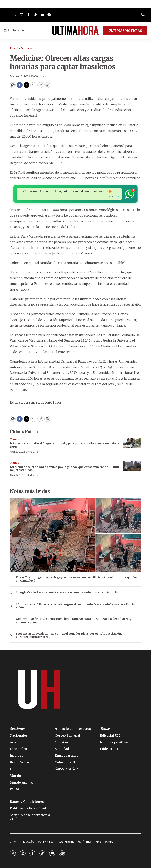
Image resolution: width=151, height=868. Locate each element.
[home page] (75, 30)
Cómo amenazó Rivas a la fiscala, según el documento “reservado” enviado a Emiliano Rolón (77, 606)
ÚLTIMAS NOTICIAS (125, 31)
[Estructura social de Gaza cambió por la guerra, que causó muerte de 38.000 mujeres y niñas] (132, 466)
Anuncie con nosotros (73, 729)
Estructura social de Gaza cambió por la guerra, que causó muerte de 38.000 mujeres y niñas (64, 469)
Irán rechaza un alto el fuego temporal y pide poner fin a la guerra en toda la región (64, 445)
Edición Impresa (21, 49)
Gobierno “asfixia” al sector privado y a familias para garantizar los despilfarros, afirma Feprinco (73, 621)
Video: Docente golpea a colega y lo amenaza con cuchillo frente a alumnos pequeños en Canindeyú (77, 579)
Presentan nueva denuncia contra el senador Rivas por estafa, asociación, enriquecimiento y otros (69, 635)
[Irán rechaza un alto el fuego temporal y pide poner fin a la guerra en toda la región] (132, 443)
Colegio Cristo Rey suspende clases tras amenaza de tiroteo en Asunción (68, 592)
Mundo (15, 439)
